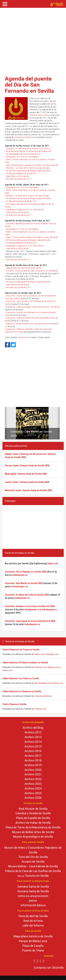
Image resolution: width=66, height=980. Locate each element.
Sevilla (53, 104)
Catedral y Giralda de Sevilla (33, 813)
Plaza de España (33, 946)
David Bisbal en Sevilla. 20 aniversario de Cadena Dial (29, 151)
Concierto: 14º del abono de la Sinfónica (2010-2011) (28, 149)
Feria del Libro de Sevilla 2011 (18, 179)
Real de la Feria (33, 921)
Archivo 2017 (33, 756)
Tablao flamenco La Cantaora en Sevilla (22, 691)
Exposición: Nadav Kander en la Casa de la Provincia (28, 324)
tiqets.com (40, 654)
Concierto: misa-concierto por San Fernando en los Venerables (32, 271)
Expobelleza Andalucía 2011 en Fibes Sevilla (25, 210)
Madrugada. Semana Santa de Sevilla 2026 (26, 474)
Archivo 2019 (33, 765)
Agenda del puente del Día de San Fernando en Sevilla (29, 85)
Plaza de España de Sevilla (33, 818)
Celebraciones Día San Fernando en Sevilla (24, 268)
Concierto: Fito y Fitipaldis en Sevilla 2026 (26, 572)
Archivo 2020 (33, 770)
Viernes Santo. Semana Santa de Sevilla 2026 (27, 466)
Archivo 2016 (33, 751)
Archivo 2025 (33, 793)
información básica (33, 905)
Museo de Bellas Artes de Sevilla (33, 832)
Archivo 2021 (33, 774)
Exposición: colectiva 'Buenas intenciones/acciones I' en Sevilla (33, 307)
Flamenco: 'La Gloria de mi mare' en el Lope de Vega (28, 168)
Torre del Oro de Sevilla (33, 857)
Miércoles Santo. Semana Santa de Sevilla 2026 (28, 490)
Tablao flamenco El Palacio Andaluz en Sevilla (25, 663)
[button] (6, 423)
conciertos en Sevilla (23, 137)
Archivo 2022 (33, 779)
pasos (33, 900)
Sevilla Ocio (23, 337)
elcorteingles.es (42, 683)
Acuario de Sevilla (33, 862)
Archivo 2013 (33, 737)
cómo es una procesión (33, 896)
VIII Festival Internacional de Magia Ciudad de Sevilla (28, 171)
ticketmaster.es (20, 575)
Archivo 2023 (33, 784)
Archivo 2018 (33, 760)
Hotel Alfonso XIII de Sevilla (17, 176)
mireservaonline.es (43, 696)
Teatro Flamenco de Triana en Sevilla (21, 650)
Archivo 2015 (33, 746)
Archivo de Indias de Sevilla (33, 823)
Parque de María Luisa (33, 941)
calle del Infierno (33, 925)
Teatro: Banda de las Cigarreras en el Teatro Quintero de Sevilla (32, 165)
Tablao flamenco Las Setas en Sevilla (21, 678)
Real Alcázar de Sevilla (33, 809)
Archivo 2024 (33, 788)
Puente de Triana (33, 950)
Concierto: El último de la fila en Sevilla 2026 (27, 595)
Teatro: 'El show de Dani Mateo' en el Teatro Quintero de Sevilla (32, 237)
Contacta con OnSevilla (49, 968)
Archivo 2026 (33, 798)
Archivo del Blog (33, 728)
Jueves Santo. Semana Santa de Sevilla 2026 (27, 482)
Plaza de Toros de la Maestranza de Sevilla (33, 827)
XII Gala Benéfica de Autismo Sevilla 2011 (24, 154)
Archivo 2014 (33, 742)
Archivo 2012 (33, 732)
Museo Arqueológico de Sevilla (33, 837)
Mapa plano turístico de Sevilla (33, 936)
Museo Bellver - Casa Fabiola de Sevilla (33, 866)
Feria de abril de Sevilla (33, 916)
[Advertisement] (31, 41)
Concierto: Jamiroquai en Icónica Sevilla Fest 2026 (30, 621)
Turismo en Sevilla (37, 876)
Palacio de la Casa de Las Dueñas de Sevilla (33, 871)
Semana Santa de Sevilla (33, 887)
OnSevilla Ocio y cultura (40, 115)
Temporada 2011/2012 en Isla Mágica (22, 157)
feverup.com (53, 654)
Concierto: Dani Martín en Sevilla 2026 (24, 583)
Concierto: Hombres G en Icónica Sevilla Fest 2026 (30, 606)
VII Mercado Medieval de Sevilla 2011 (22, 173)
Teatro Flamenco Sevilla (14, 704)
